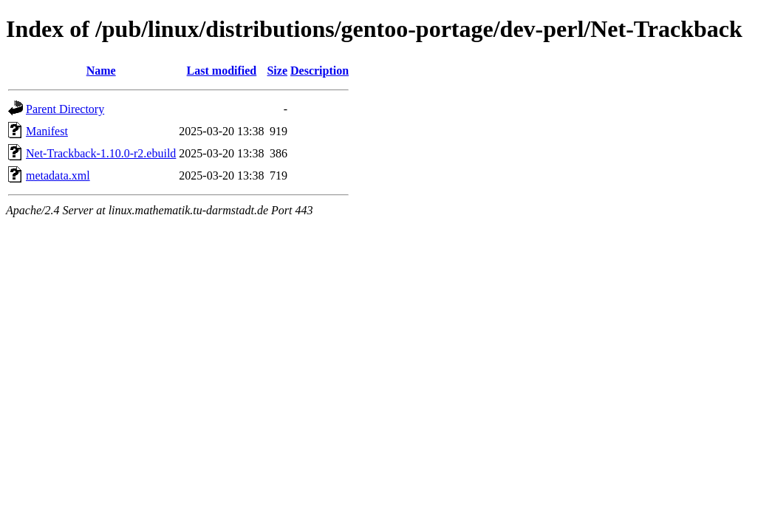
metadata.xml (58, 175)
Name (101, 71)
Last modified (222, 71)
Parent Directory (65, 109)
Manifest (47, 131)
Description (320, 71)
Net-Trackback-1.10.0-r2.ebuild (101, 153)
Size (277, 71)
